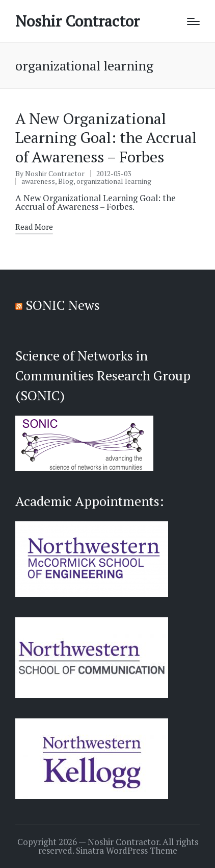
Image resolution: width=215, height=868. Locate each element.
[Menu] (193, 21)
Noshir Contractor (77, 21)
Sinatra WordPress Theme (127, 851)
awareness (38, 181)
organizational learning (114, 181)
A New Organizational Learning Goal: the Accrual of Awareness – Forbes (106, 138)
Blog (66, 181)
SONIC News (63, 305)
